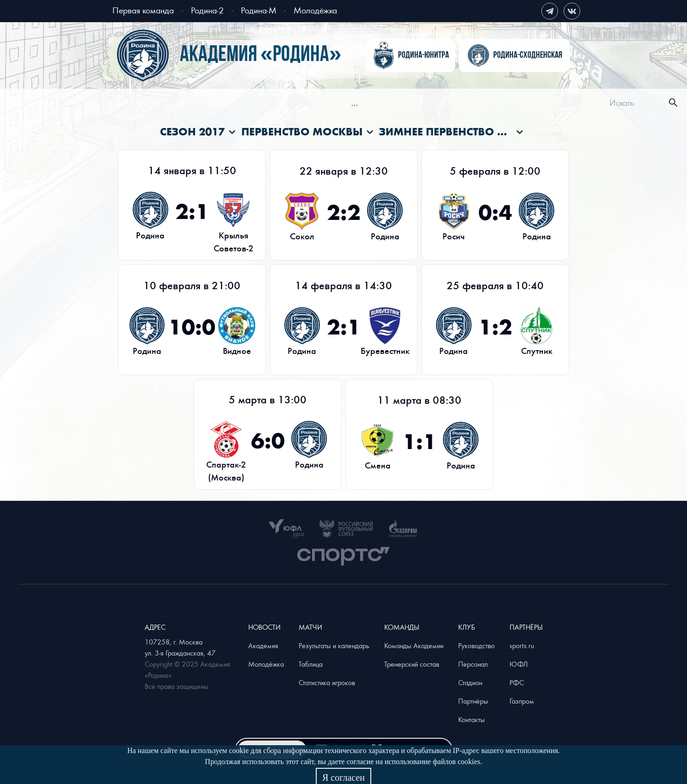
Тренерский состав (412, 664)
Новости (185, 104)
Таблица (311, 664)
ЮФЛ (519, 664)
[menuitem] (185, 104)
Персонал (473, 664)
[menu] (355, 103)
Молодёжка (315, 10)
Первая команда (143, 10)
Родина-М (259, 10)
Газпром (522, 701)
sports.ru (522, 645)
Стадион (470, 682)
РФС (517, 682)
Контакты (472, 719)
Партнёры (473, 701)
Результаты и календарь (334, 645)
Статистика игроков (327, 682)
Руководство (476, 645)
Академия (418, 104)
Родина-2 (207, 10)
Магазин (503, 104)
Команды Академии (414, 645)
